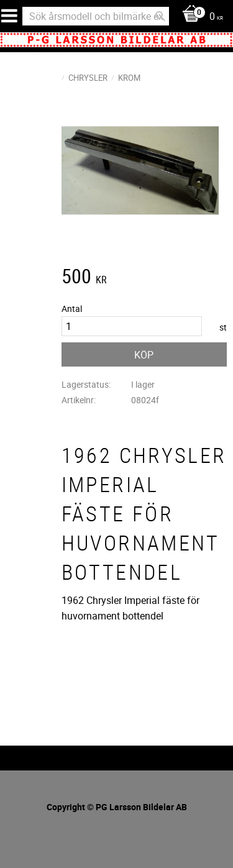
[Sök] (160, 16)
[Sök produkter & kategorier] (96, 16)
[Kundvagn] (199, 17)
